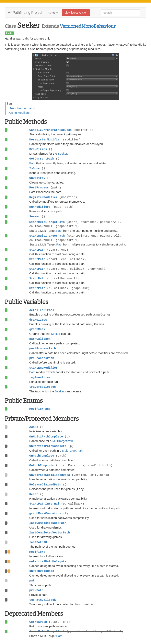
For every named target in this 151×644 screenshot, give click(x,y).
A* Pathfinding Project (25, 13)
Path (32, 163)
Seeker (62, 154)
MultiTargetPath (63, 441)
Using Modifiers (19, 113)
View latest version (76, 13)
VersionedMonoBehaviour (88, 26)
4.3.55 (53, 13)
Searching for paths (22, 108)
